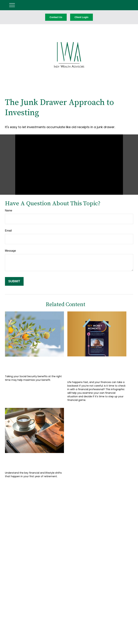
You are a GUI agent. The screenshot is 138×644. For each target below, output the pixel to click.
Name (9, 210)
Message (11, 251)
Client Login (81, 17)
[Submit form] (14, 281)
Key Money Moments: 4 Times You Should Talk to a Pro (96, 367)
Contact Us (56, 17)
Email (8, 231)
